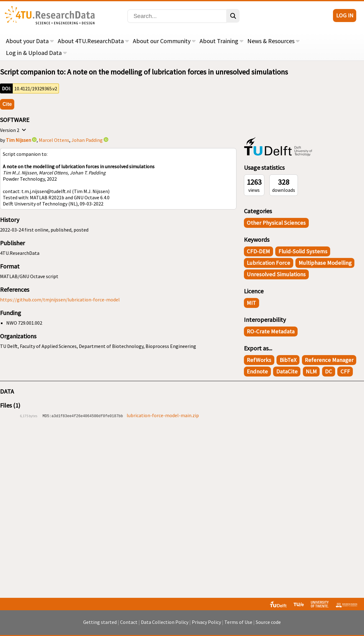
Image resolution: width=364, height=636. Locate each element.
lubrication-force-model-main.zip (163, 415)
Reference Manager (329, 360)
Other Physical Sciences (276, 223)
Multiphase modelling (325, 263)
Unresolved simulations (276, 274)
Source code (268, 622)
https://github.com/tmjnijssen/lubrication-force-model (60, 300)
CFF (345, 371)
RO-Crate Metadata (271, 331)
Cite (7, 104)
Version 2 (14, 130)
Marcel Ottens (54, 140)
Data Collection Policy (165, 622)
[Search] (177, 16)
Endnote (257, 371)
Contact (129, 622)
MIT (251, 303)
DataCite (287, 371)
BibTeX (288, 360)
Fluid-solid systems (303, 251)
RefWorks (259, 360)
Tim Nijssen (18, 140)
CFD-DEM (258, 251)
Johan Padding (87, 140)
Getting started (100, 622)
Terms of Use (238, 622)
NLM (311, 371)
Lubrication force (268, 263)
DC (328, 371)
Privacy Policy (206, 622)
